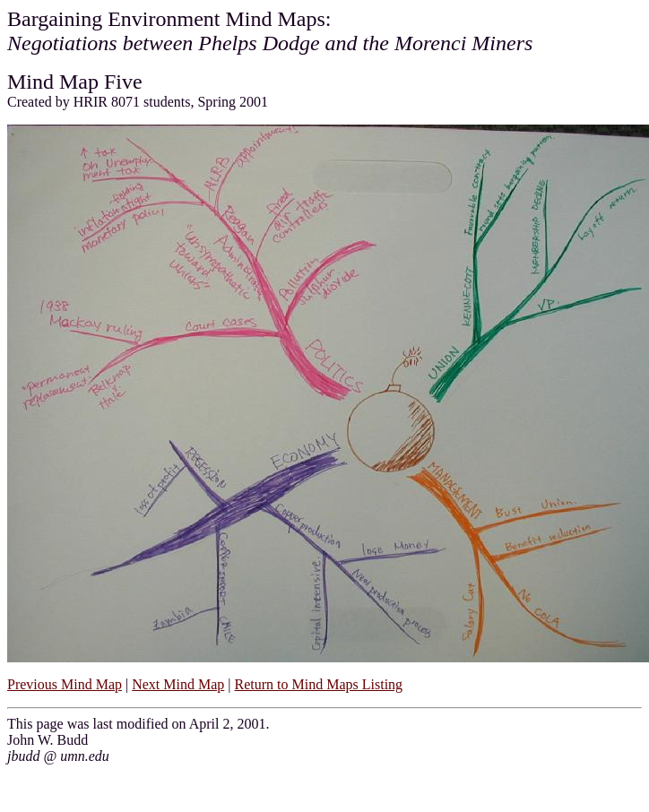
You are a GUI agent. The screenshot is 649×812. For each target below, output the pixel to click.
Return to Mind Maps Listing (319, 684)
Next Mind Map (178, 684)
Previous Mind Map (65, 684)
